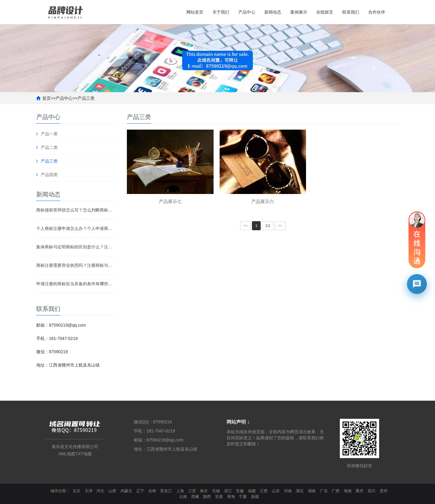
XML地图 (67, 454)
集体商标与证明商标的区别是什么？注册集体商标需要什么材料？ (76, 247)
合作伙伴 (377, 12)
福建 (252, 491)
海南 (348, 491)
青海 (231, 497)
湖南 (312, 491)
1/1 (268, 226)
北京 (76, 491)
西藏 (195, 497)
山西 (112, 491)
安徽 (240, 491)
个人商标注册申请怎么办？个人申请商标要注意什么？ (76, 228)
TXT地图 (83, 454)
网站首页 (195, 12)
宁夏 (243, 497)
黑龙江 (166, 491)
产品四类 (49, 175)
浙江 (228, 491)
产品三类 (86, 98)
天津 (89, 491)
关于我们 (221, 12)
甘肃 (219, 497)
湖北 (300, 491)
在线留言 (325, 12)
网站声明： (239, 422)
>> (280, 226)
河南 (288, 491)
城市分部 (58, 491)
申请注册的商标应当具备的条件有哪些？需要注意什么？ (76, 284)
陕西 (207, 497)
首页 (47, 98)
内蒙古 (126, 491)
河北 (100, 491)
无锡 (216, 491)
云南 (183, 497)
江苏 (192, 491)
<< (246, 226)
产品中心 (247, 12)
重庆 (359, 491)
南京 (204, 491)
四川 (372, 491)
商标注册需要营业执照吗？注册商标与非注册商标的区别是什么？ (76, 265)
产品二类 (49, 147)
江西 (264, 491)
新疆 (255, 497)
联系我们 (351, 12)
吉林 (152, 491)
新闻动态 (273, 12)
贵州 (384, 491)
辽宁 (140, 491)
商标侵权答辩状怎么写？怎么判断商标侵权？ (76, 210)
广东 (324, 491)
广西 (336, 491)
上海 (180, 491)
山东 (276, 491)
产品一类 (49, 134)
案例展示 (299, 12)
